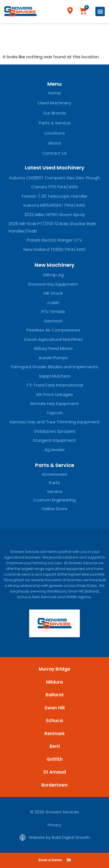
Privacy (55, 825)
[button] (100, 11)
